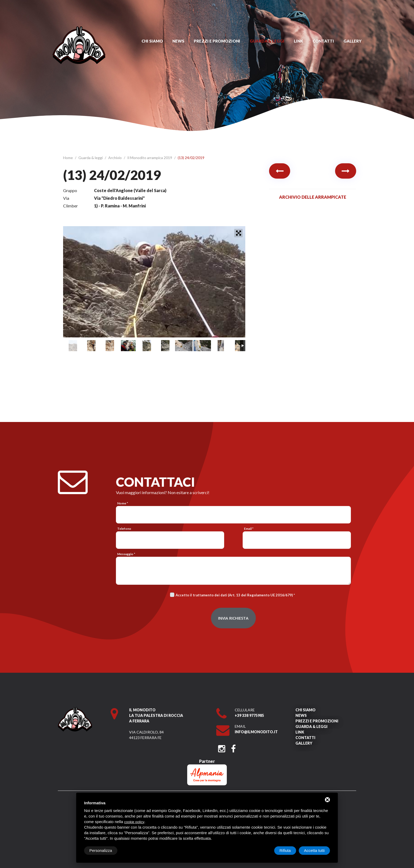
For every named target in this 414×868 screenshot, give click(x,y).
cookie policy (134, 822)
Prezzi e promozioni (217, 41)
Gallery (352, 41)
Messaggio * (126, 554)
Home (68, 158)
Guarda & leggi (267, 41)
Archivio (115, 158)
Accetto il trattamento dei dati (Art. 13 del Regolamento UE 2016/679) (234, 595)
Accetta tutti (314, 850)
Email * (249, 529)
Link (298, 41)
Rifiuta (285, 850)
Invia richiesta (233, 618)
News (178, 41)
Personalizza (101, 850)
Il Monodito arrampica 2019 (150, 158)
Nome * (123, 503)
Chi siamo (152, 41)
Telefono (124, 529)
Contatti (323, 41)
